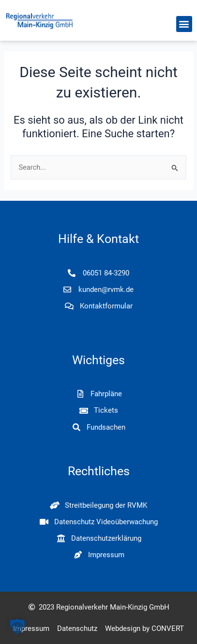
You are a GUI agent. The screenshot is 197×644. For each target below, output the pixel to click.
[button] (184, 24)
